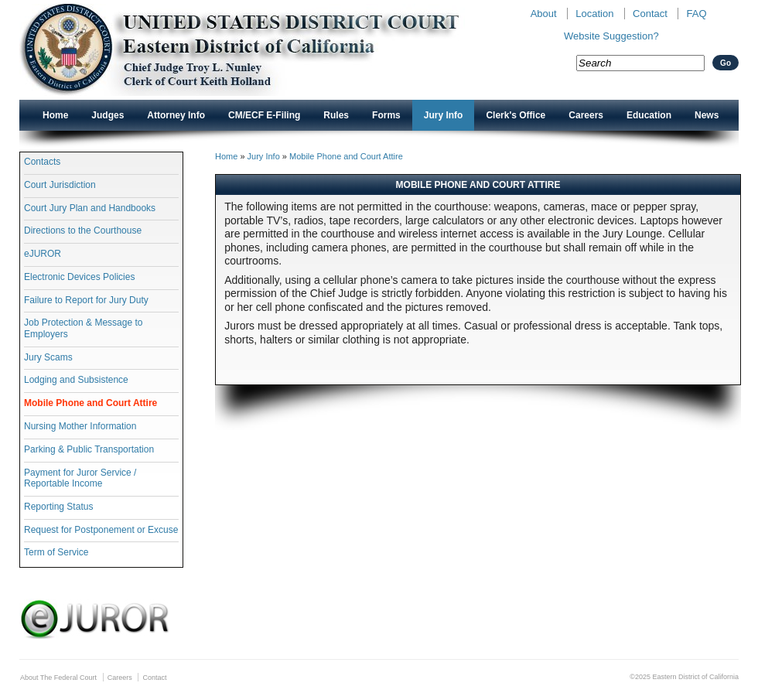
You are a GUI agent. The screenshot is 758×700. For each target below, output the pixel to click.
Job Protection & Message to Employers (83, 328)
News (707, 115)
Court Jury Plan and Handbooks (90, 208)
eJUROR (43, 254)
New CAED (263, 50)
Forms (386, 115)
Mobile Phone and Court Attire (90, 403)
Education (649, 115)
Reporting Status (58, 507)
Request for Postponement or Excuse (101, 530)
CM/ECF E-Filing (264, 115)
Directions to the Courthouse (83, 230)
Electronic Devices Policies (79, 277)
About (544, 14)
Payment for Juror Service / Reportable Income (80, 478)
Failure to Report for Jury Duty (86, 300)
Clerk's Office (516, 115)
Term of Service (56, 552)
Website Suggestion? (611, 36)
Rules (336, 115)
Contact (650, 14)
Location (594, 14)
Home (55, 115)
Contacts (42, 162)
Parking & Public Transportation (89, 449)
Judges (108, 115)
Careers (586, 115)
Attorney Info (176, 115)
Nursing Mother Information (80, 426)
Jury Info (444, 115)
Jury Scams (48, 357)
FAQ (696, 14)
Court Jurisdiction (60, 185)
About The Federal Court (58, 678)
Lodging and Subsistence (76, 380)
